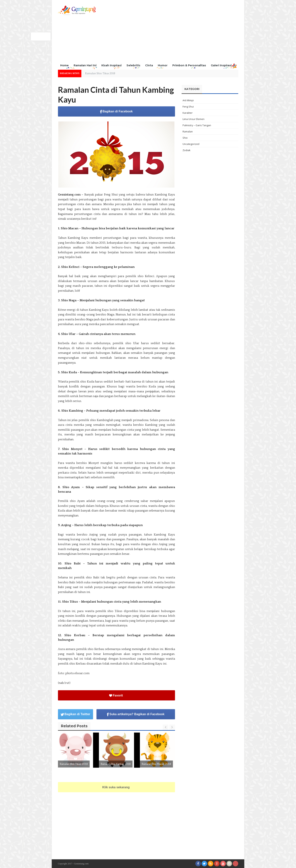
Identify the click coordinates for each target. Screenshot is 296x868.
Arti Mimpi (188, 100)
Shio (185, 138)
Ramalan (188, 131)
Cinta (149, 65)
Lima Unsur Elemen (193, 119)
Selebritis (133, 65)
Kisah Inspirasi (111, 65)
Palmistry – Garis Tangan (197, 125)
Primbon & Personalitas (189, 65)
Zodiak (187, 150)
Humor (163, 65)
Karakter (188, 113)
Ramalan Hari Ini (85, 65)
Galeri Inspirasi (221, 65)
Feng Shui (188, 107)
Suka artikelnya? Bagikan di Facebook (136, 714)
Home (64, 65)
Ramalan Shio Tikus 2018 (100, 73)
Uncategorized (191, 144)
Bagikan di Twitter (75, 714)
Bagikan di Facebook (116, 112)
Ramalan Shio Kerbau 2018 (116, 764)
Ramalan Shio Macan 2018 (156, 764)
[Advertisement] (170, 32)
